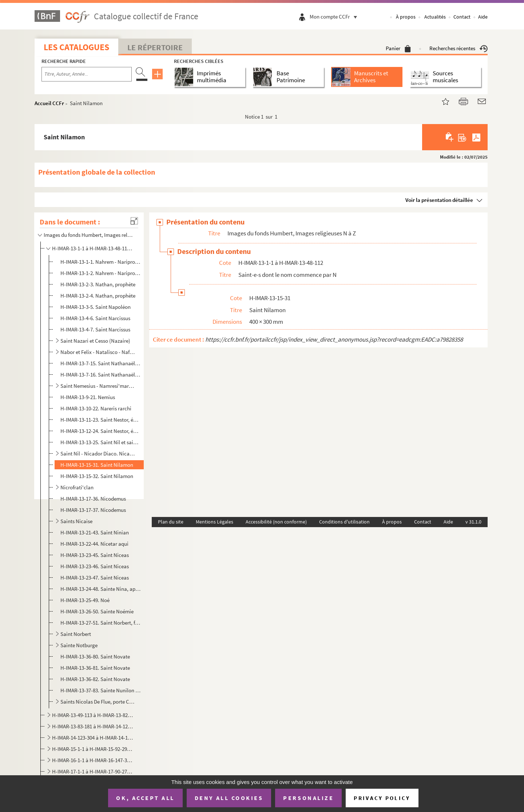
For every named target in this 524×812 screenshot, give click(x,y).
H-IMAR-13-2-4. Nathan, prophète (98, 296)
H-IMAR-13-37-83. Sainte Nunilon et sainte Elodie (101, 690)
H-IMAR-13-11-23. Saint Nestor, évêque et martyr (101, 420)
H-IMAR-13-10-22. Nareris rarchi (96, 408)
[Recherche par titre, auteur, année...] (87, 74)
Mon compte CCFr (335, 17)
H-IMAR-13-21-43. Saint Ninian (95, 532)
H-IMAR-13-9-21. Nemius (88, 397)
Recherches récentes (458, 48)
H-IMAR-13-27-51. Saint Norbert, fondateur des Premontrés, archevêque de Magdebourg (101, 623)
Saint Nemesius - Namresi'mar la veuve (98, 386)
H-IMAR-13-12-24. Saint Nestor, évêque (101, 431)
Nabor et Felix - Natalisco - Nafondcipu (98, 352)
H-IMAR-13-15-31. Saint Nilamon (97, 465)
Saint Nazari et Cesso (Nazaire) (95, 341)
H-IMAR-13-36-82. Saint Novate (95, 679)
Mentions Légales (215, 522)
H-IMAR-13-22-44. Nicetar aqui (94, 544)
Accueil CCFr (49, 103)
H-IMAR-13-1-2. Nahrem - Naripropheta (101, 273)
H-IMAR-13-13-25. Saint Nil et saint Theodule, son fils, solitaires (101, 442)
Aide (483, 17)
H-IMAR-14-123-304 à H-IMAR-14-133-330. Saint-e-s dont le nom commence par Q (93, 738)
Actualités (435, 17)
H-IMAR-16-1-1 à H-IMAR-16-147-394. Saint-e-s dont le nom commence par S (93, 760)
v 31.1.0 (473, 522)
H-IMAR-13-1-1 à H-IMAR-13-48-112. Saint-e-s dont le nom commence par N (93, 248)
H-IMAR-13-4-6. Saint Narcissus (95, 318)
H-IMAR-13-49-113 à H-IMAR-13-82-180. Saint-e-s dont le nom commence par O (93, 715)
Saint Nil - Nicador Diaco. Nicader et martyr (98, 453)
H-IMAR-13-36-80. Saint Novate (95, 656)
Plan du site (171, 522)
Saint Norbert (76, 634)
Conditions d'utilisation (344, 522)
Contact (462, 17)
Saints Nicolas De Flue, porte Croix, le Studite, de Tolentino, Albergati (98, 702)
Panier (398, 48)
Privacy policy (382, 798)
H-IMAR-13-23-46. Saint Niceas (95, 566)
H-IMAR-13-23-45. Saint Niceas (95, 555)
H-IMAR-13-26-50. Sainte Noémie (97, 611)
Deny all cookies (229, 798)
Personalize (308, 798)
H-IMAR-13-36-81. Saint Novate (95, 668)
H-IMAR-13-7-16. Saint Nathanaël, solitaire (101, 375)
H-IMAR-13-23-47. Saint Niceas (95, 578)
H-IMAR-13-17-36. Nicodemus (93, 499)
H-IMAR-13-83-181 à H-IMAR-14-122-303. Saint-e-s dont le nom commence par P (93, 726)
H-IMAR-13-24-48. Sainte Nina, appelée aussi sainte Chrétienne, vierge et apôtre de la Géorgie (101, 589)
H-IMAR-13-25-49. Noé (85, 600)
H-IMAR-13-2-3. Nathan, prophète (98, 284)
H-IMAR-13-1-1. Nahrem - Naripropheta (101, 262)
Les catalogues (76, 47)
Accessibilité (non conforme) (276, 522)
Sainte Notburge (79, 645)
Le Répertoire (155, 47)
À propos (406, 17)
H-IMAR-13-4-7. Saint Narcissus (95, 329)
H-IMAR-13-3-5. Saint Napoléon (96, 307)
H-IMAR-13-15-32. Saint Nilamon (97, 476)
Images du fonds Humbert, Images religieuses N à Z (88, 235)
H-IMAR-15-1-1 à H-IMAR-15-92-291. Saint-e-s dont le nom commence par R (93, 749)
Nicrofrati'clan (77, 487)
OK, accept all (145, 798)
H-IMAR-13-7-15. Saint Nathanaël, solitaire (101, 363)
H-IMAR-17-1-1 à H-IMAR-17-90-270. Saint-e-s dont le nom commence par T (93, 771)
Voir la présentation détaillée (439, 200)
